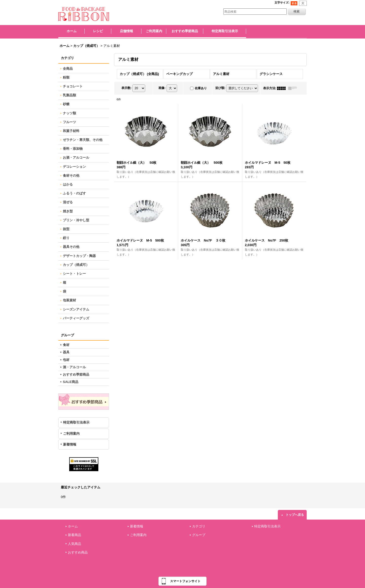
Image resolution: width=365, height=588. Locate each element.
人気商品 (75, 544)
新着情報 (70, 444)
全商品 (68, 69)
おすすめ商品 (78, 552)
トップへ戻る (295, 515)
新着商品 (75, 535)
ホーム (73, 526)
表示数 (126, 88)
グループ (199, 535)
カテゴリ (199, 526)
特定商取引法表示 (76, 422)
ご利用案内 (71, 434)
